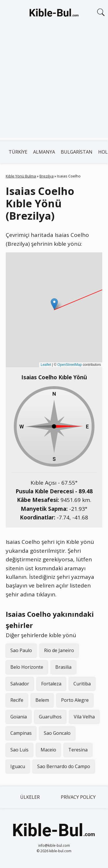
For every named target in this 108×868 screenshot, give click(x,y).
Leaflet (46, 365)
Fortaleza (51, 684)
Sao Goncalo (57, 733)
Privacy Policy (78, 797)
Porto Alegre (75, 700)
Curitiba (82, 684)
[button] (54, 304)
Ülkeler (30, 797)
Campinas (21, 733)
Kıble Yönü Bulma (21, 176)
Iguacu (18, 766)
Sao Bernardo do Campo (64, 766)
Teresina (78, 750)
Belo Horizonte (27, 667)
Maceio (48, 750)
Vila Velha (84, 717)
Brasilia (63, 667)
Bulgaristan (77, 152)
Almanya (44, 152)
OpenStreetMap (70, 365)
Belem (42, 700)
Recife (17, 700)
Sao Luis (19, 750)
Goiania (19, 717)
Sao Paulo (21, 650)
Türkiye (18, 152)
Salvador (20, 684)
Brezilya (47, 176)
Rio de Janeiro (59, 650)
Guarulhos (50, 717)
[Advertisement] (54, 84)
